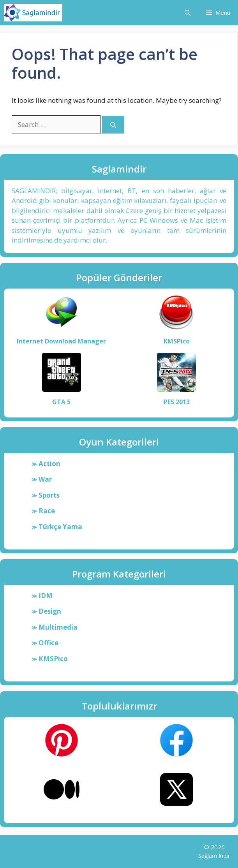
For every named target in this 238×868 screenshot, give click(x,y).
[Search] (113, 125)
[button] (188, 13)
